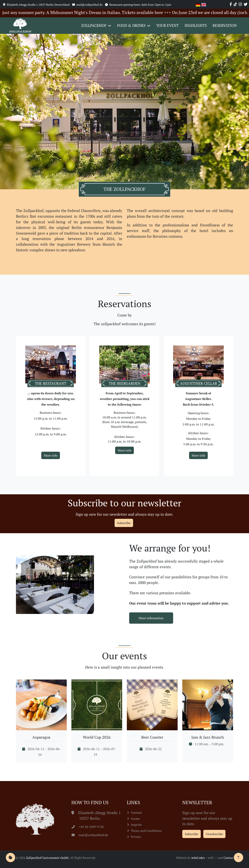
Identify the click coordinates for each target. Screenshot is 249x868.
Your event (167, 25)
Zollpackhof (94, 25)
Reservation (225, 25)
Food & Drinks (131, 25)
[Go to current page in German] (199, 4)
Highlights (196, 25)
